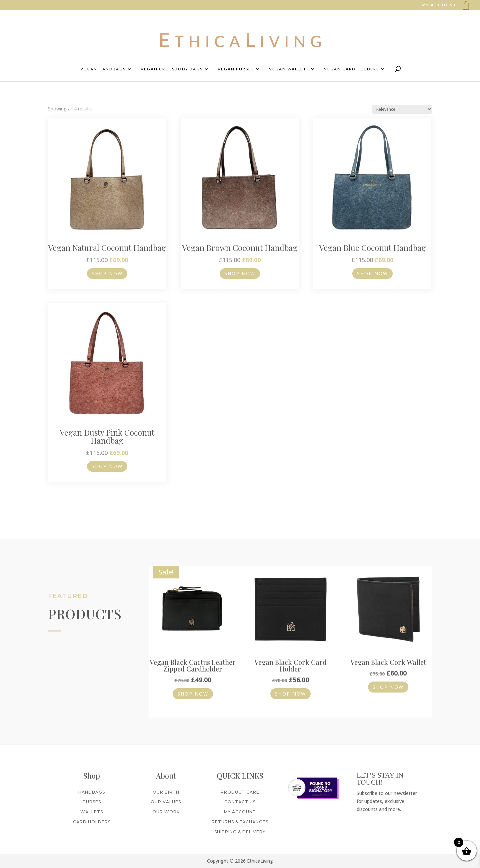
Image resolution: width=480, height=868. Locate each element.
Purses (92, 805)
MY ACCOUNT (439, 5)
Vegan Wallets (289, 69)
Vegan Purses (236, 69)
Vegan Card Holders (351, 69)
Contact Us (240, 805)
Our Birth (166, 795)
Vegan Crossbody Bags (172, 69)
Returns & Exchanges (240, 825)
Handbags (92, 795)
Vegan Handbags (103, 69)
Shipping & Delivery (240, 835)
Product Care (240, 795)
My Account (240, 815)
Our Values (166, 805)
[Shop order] (402, 109)
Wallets (92, 815)
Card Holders (92, 825)
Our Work (166, 815)
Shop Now (107, 273)
